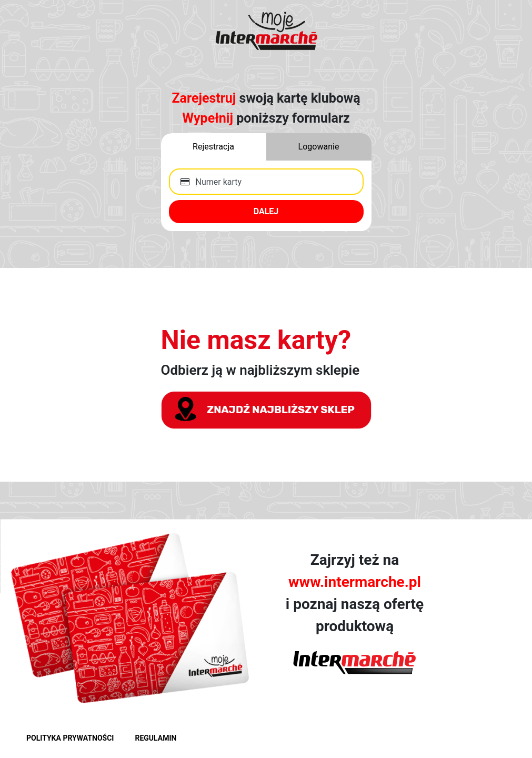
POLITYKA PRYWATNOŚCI (70, 738)
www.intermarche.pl (355, 582)
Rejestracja (213, 147)
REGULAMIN (155, 738)
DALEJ (266, 211)
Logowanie (319, 147)
